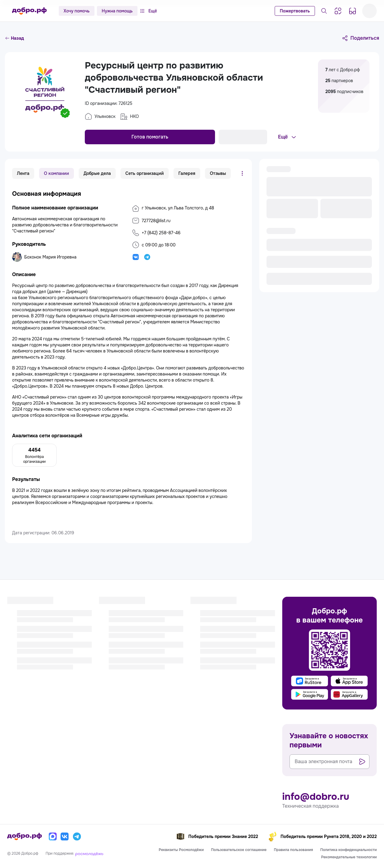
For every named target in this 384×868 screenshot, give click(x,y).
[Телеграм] (77, 836)
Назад (14, 38)
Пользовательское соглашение (239, 850)
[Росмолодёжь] (89, 853)
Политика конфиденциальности (348, 850)
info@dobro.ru (316, 797)
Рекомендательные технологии (349, 857)
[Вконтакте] (65, 836)
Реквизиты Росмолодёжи (181, 850)
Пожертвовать (295, 11)
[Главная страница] (29, 11)
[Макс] (53, 836)
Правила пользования (293, 850)
